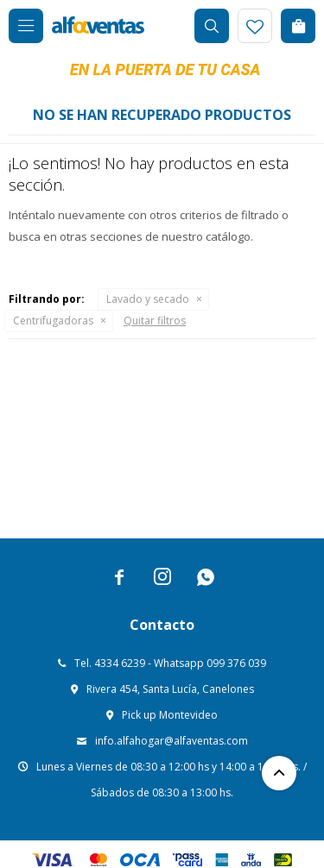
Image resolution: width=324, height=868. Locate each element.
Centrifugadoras (53, 321)
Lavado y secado (148, 299)
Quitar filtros (155, 321)
